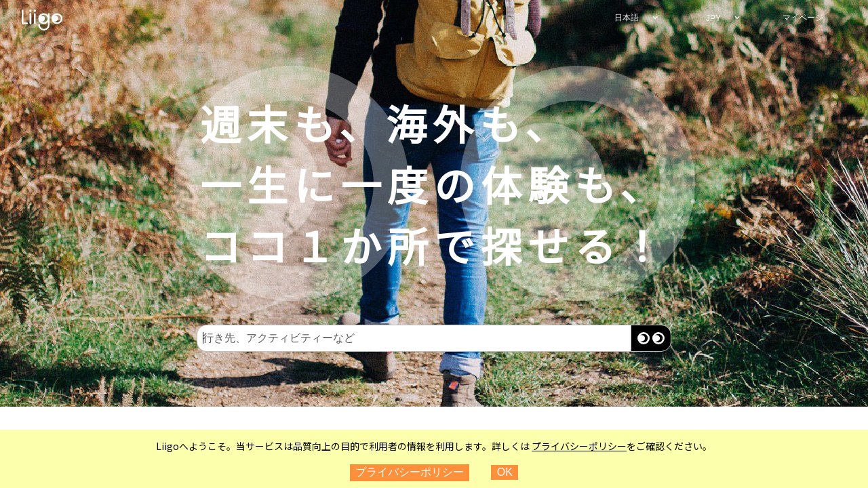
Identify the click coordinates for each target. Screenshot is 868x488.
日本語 (627, 18)
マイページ (803, 18)
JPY (713, 18)
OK (505, 472)
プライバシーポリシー (579, 446)
